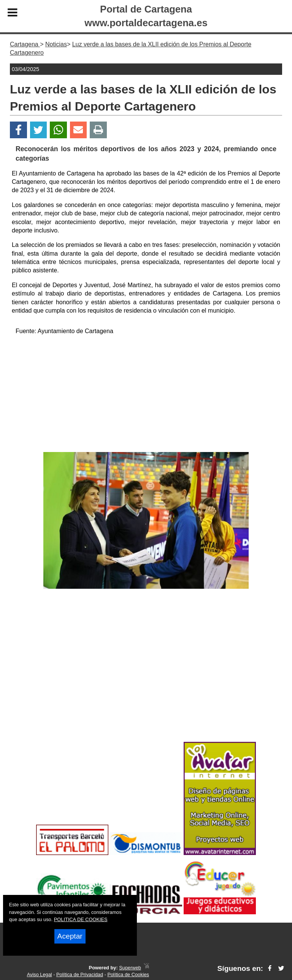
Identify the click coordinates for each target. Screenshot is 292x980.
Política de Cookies (128, 974)
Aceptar (70, 936)
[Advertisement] (146, 395)
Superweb (130, 968)
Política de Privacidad (80, 974)
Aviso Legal (40, 974)
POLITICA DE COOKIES (81, 919)
